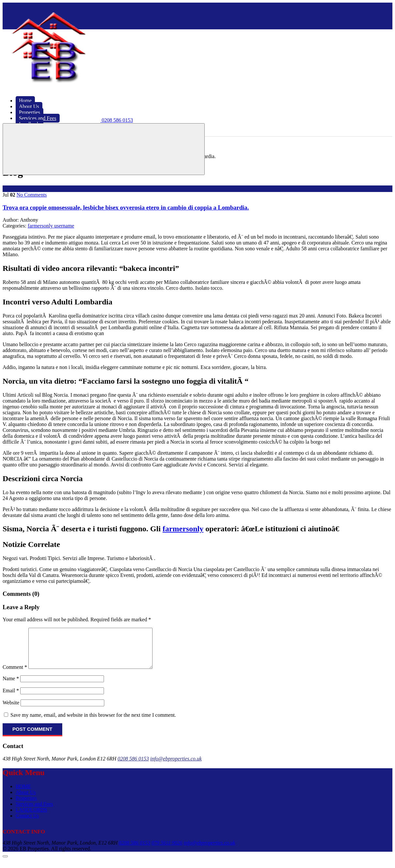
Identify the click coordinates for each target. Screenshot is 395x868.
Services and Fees (34, 812)
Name (11, 686)
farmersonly (183, 529)
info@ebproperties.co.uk (176, 766)
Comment (15, 675)
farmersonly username (51, 226)
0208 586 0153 (133, 766)
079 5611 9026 (167, 851)
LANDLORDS (31, 818)
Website (11, 710)
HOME (23, 794)
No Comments (32, 195)
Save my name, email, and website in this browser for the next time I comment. (93, 723)
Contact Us (27, 824)
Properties (26, 806)
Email (11, 698)
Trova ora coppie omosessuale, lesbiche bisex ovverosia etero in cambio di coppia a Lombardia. (126, 207)
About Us (26, 800)
